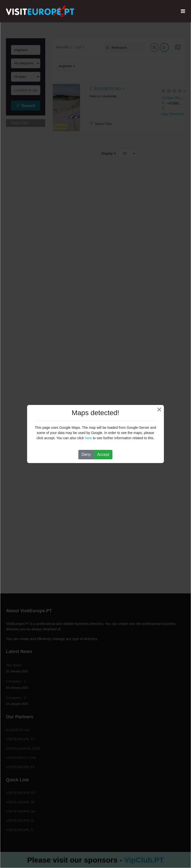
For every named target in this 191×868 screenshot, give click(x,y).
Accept (103, 454)
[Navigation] (183, 11)
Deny (86, 454)
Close (159, 410)
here (88, 438)
